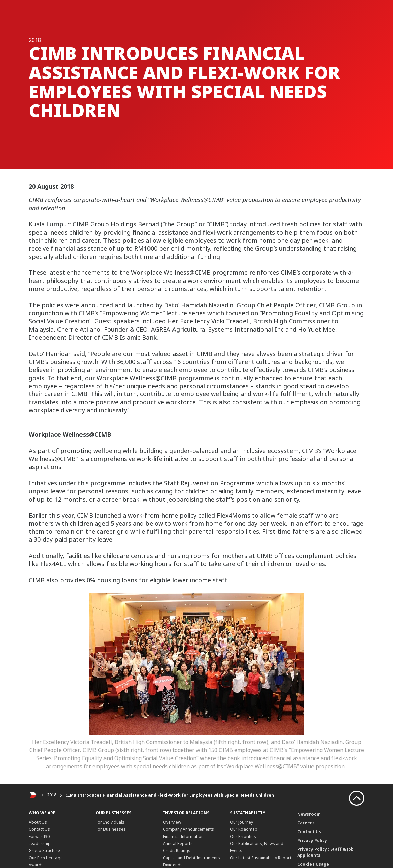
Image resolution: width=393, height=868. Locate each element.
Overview (172, 822)
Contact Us (39, 829)
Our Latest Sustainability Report (261, 858)
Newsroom (309, 814)
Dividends (173, 865)
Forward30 (39, 836)
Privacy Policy (312, 840)
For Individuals (110, 822)
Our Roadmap (244, 829)
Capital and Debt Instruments (192, 858)
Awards (36, 865)
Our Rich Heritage (46, 858)
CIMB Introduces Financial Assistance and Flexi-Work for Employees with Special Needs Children (170, 795)
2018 (52, 795)
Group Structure (44, 851)
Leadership (40, 843)
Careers (306, 823)
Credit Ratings (177, 851)
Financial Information (183, 836)
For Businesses (111, 829)
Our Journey (241, 822)
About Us (38, 822)
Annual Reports (178, 843)
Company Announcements (189, 829)
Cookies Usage (313, 864)
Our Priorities (243, 836)
